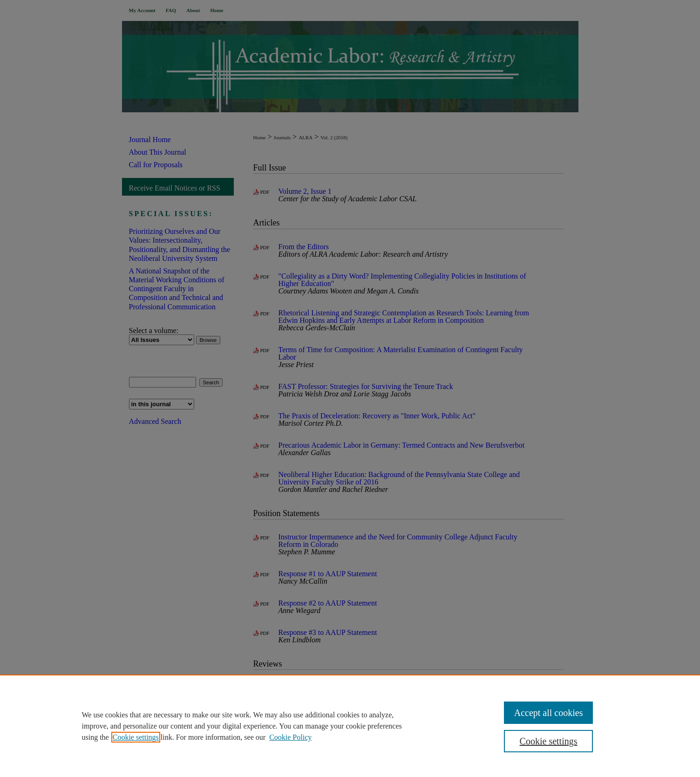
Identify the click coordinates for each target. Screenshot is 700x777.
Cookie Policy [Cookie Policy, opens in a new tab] (290, 737)
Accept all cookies (549, 713)
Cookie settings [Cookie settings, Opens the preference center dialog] (549, 741)
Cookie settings (136, 737)
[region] (350, 726)
